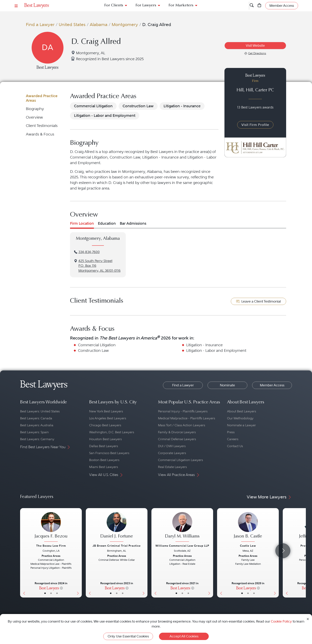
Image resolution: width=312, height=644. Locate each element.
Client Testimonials (42, 126)
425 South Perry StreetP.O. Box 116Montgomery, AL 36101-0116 (99, 266)
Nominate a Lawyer (241, 425)
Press (231, 432)
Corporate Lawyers (172, 453)
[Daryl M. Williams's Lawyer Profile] (182, 527)
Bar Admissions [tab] (133, 223)
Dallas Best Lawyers (104, 446)
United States (72, 24)
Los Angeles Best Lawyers (108, 418)
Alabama (99, 24)
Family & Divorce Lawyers (177, 432)
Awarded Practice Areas (42, 98)
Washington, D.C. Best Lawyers (112, 432)
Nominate (227, 385)
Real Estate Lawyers (172, 467)
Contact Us (235, 446)
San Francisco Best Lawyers (109, 453)
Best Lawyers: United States (40, 411)
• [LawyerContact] (57, 593)
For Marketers (181, 5)
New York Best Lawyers (106, 411)
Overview (34, 117)
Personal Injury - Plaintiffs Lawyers (183, 411)
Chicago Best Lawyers (105, 425)
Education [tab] (107, 223)
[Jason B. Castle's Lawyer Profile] (248, 527)
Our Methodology (240, 418)
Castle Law (248, 546)
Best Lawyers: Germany (37, 439)
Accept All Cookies (184, 636)
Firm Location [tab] (82, 223)
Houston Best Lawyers (105, 439)
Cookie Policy (281, 621)
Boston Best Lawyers (104, 460)
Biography (35, 109)
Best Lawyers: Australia (37, 425)
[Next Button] (79, 553)
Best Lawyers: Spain (34, 432)
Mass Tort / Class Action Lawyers (182, 425)
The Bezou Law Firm (51, 546)
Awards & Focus (40, 134)
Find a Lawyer (40, 24)
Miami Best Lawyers (104, 467)
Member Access (272, 385)
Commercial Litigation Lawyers (180, 460)
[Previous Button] (23, 553)
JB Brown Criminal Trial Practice (117, 546)
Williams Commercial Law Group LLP (182, 546)
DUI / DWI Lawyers (172, 446)
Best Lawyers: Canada (36, 418)
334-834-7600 (89, 252)
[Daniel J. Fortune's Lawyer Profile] (117, 527)
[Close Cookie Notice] (308, 619)
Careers (233, 439)
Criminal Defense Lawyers (177, 439)
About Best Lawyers (242, 411)
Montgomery (125, 24)
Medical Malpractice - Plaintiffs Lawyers (187, 418)
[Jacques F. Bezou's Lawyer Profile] (51, 527)
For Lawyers (146, 5)
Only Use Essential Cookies (128, 636)
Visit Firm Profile (255, 125)
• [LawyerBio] (51, 593)
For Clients (114, 5)
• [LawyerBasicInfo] (45, 593)
